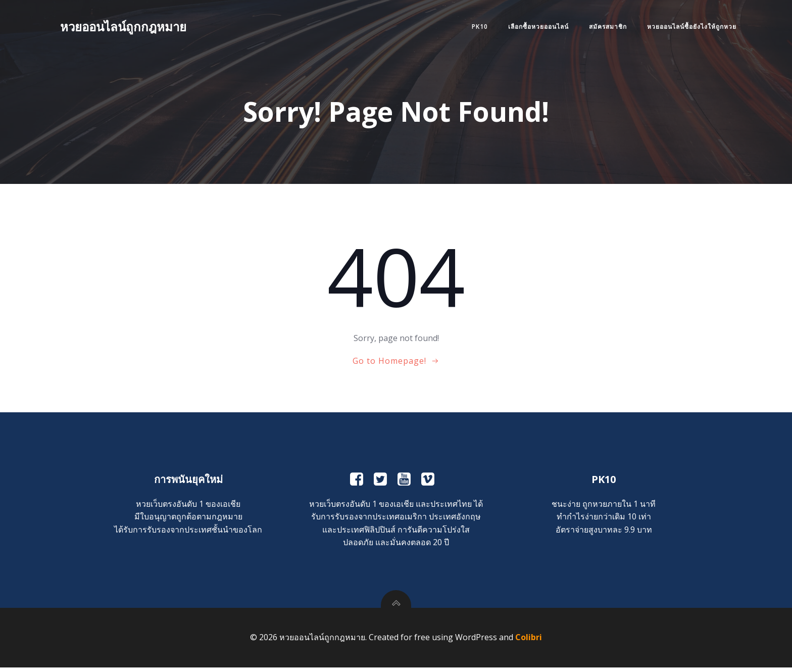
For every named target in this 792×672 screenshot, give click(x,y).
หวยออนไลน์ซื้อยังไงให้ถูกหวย (690, 27)
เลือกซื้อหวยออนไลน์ (536, 27)
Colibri (529, 642)
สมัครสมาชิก (606, 27)
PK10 (478, 27)
